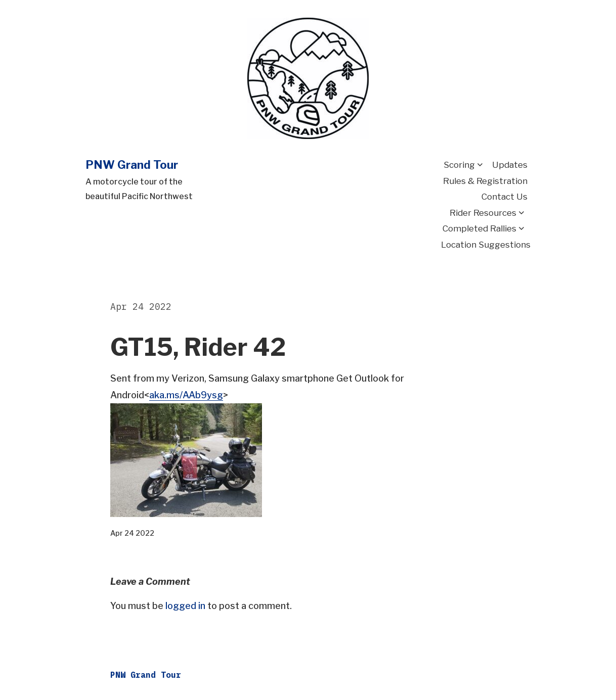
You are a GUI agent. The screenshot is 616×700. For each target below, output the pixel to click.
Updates (510, 165)
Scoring (459, 165)
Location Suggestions (486, 245)
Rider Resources (483, 213)
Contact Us (504, 197)
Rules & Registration (485, 181)
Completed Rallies (479, 228)
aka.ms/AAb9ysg (186, 395)
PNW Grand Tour (132, 165)
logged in (185, 606)
